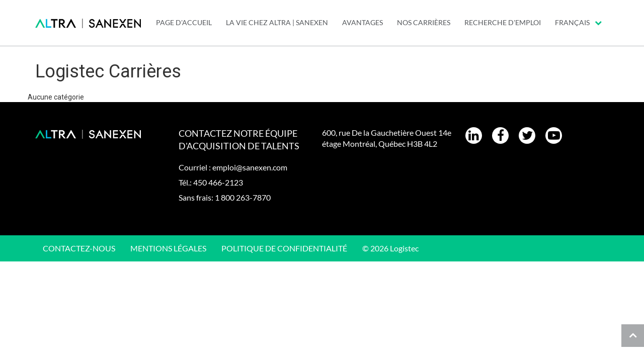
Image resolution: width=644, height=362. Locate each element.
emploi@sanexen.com (250, 167)
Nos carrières (424, 22)
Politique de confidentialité (284, 248)
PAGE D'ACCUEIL (184, 22)
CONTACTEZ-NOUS (79, 248)
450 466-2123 (218, 182)
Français (578, 22)
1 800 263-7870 (243, 197)
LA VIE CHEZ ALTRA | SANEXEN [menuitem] (277, 22)
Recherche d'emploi (503, 22)
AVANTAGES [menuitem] (363, 22)
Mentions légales (168, 248)
